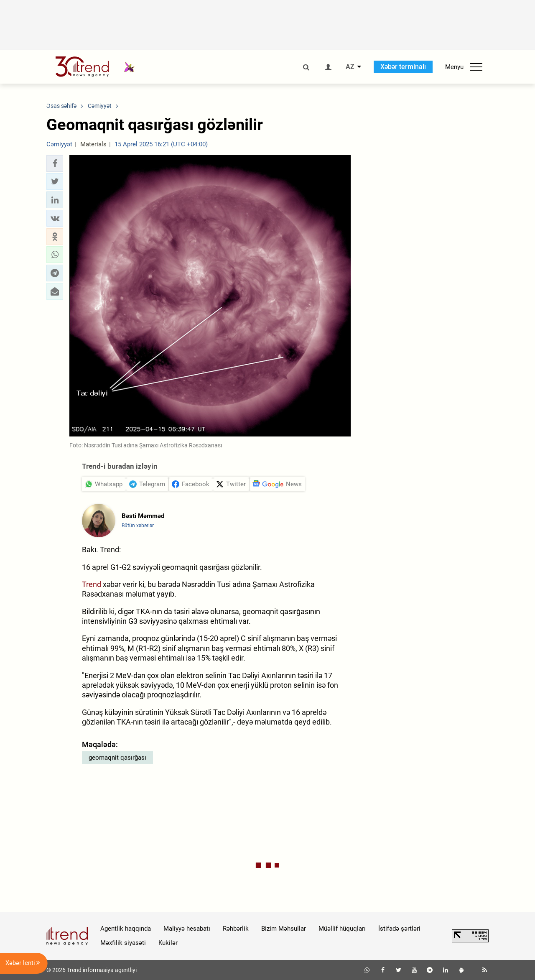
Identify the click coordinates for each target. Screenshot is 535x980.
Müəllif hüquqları (342, 929)
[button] (55, 163)
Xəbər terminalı (403, 67)
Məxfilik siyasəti (123, 943)
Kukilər (168, 943)
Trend (92, 584)
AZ (350, 67)
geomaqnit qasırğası (117, 758)
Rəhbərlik (236, 929)
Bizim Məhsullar (284, 929)
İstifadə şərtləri (399, 929)
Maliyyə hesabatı (187, 929)
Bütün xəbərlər (138, 526)
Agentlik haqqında (126, 929)
